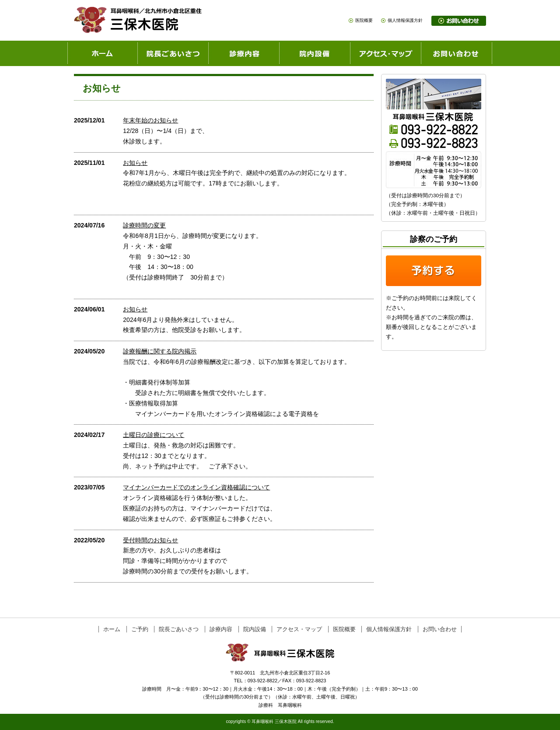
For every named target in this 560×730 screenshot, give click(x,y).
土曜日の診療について (154, 435)
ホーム (112, 629)
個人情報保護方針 (405, 20)
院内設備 (255, 629)
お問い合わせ (440, 629)
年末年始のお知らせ (150, 120)
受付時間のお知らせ (150, 540)
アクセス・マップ (299, 629)
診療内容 (221, 629)
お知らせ (135, 163)
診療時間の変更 (144, 225)
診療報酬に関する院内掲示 (160, 351)
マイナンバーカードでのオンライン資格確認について (196, 487)
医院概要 (364, 20)
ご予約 (140, 629)
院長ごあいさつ (179, 629)
